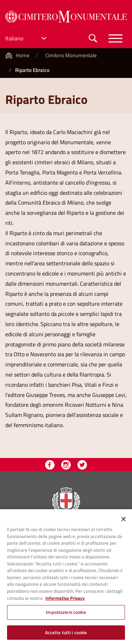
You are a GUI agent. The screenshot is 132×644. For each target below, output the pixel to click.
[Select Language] (27, 38)
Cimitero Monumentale (71, 55)
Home (23, 55)
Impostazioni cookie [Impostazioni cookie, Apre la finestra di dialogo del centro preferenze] (66, 614)
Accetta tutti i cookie (66, 634)
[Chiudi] (124, 521)
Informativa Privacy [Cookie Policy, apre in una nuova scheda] (65, 600)
